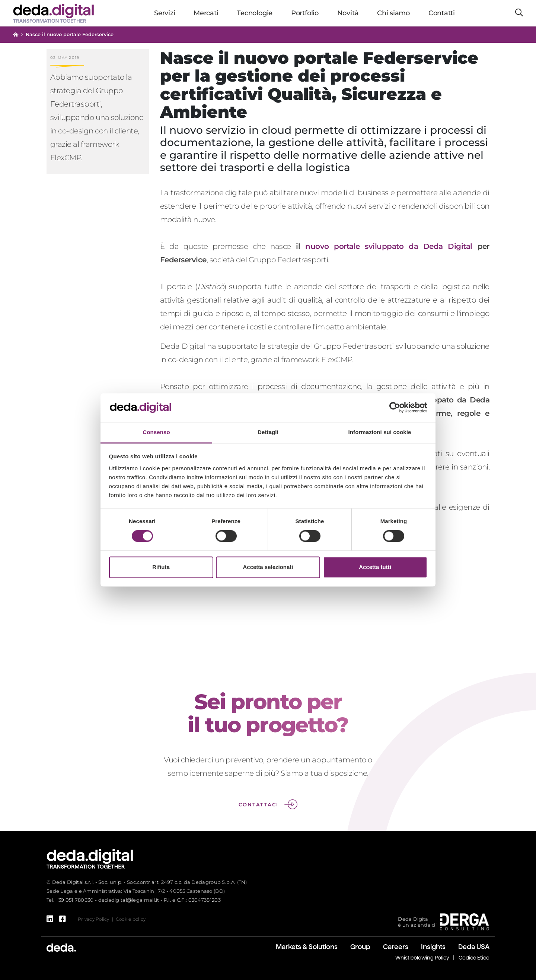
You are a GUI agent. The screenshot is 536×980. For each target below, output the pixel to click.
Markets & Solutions (307, 947)
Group (360, 947)
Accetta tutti (375, 567)
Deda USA (474, 947)
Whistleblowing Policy (422, 958)
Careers (396, 947)
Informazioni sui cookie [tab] (380, 432)
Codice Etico (474, 958)
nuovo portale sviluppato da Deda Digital (389, 246)
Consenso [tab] (156, 432)
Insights (433, 947)
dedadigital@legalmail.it (129, 900)
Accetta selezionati (268, 567)
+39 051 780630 (75, 900)
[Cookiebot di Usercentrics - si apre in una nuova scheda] (395, 408)
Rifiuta (161, 567)
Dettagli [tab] (268, 432)
